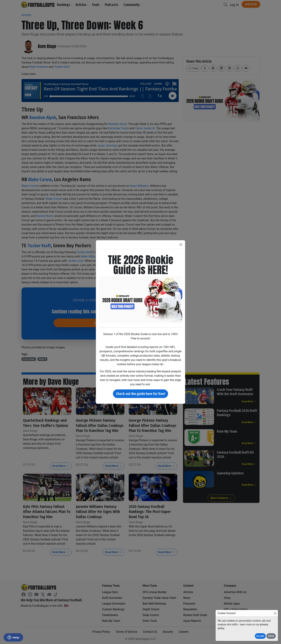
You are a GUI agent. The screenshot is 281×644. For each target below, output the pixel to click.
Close (271, 636)
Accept (260, 636)
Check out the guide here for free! (140, 394)
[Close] (275, 613)
